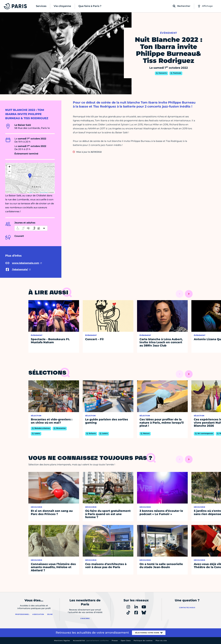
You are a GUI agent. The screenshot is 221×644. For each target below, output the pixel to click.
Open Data (126, 641)
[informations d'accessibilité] (31, 228)
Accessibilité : (91, 641)
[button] (30, 176)
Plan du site (161, 641)
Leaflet (30, 193)
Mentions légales (62, 641)
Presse (115, 641)
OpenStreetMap (44, 193)
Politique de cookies (143, 641)
